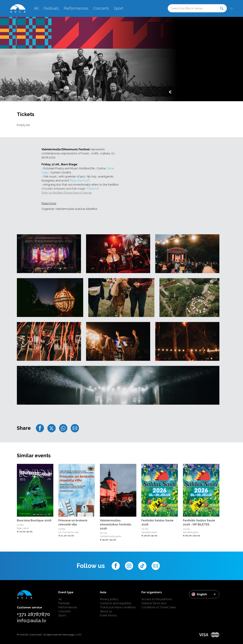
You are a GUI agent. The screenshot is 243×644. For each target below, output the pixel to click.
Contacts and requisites (116, 603)
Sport (119, 8)
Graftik (78, 635)
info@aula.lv (32, 621)
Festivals (51, 8)
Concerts (101, 8)
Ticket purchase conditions (118, 607)
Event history (108, 615)
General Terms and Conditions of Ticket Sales (159, 605)
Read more (49, 203)
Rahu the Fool (79, 180)
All (36, 8)
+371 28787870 (33, 614)
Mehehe (93, 189)
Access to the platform (157, 599)
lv (232, 8)
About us (106, 611)
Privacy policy (109, 599)
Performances (76, 8)
